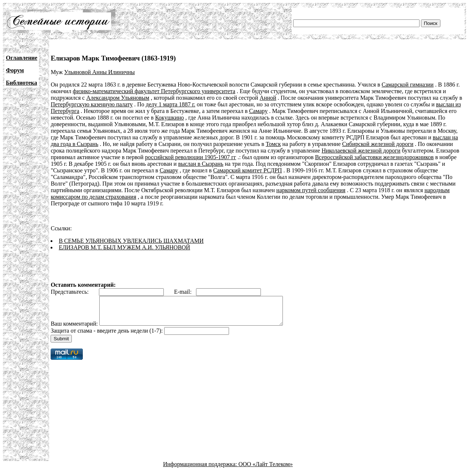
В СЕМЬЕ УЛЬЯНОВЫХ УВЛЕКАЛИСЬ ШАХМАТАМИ (131, 241)
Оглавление (22, 58)
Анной (268, 98)
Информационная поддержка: (201, 470)
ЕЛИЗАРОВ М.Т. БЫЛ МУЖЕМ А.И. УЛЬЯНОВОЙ (124, 247)
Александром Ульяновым (118, 98)
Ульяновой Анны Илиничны (99, 72)
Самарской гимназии (408, 85)
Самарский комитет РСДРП (248, 170)
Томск (273, 144)
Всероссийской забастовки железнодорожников (374, 157)
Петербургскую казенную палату (92, 104)
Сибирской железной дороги (378, 144)
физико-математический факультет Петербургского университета (154, 91)
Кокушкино (169, 118)
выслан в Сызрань (201, 164)
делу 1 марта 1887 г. (171, 104)
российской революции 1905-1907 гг (191, 157)
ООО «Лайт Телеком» (266, 470)
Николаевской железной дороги (361, 151)
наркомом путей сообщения (311, 190)
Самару (258, 111)
